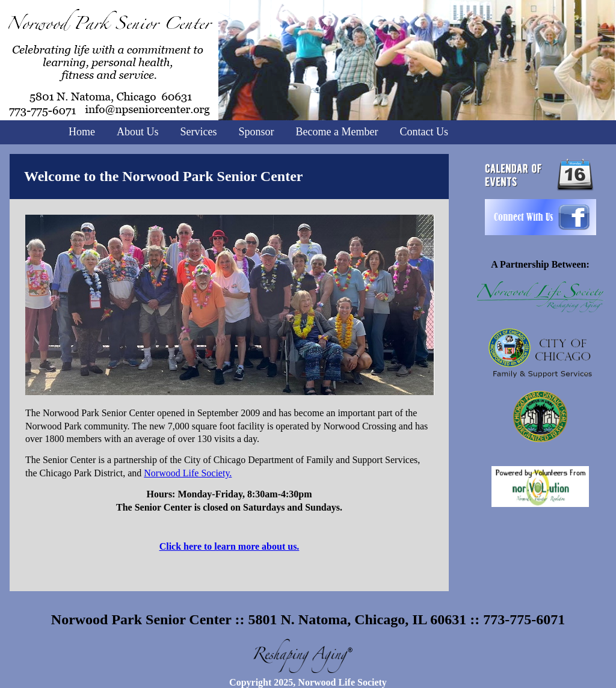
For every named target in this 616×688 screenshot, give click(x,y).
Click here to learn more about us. (229, 546)
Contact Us (424, 132)
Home (82, 132)
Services (199, 132)
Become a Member (337, 132)
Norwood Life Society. (188, 473)
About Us (138, 132)
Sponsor (257, 132)
